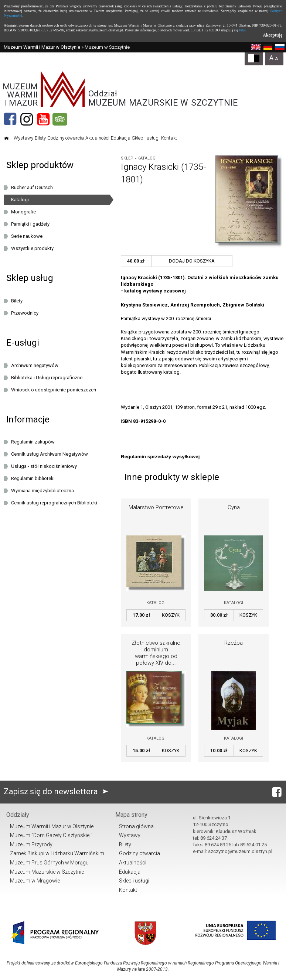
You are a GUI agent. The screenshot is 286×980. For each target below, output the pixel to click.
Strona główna (136, 826)
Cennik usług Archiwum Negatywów (50, 454)
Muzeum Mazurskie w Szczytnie (47, 872)
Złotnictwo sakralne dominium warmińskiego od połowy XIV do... (156, 653)
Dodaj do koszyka (192, 261)
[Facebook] (10, 119)
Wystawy (23, 138)
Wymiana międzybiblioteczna (42, 491)
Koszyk (171, 615)
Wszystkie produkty (32, 248)
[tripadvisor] (60, 119)
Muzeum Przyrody (31, 844)
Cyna (234, 507)
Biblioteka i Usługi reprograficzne (47, 378)
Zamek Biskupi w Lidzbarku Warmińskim (57, 853)
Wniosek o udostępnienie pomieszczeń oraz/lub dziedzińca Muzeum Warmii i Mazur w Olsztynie (59, 391)
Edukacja (121, 138)
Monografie (23, 212)
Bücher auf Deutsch (32, 187)
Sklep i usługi (146, 138)
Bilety (40, 138)
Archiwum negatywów (35, 365)
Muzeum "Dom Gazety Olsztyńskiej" (51, 835)
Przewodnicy (25, 313)
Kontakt (169, 138)
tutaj (242, 30)
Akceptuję (273, 35)
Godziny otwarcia (66, 138)
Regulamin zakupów (33, 442)
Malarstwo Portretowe (156, 507)
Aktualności (97, 138)
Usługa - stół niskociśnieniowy (44, 466)
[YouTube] (43, 119)
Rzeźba (234, 643)
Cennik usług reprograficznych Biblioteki (54, 503)
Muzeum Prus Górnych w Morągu (49, 863)
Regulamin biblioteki (33, 478)
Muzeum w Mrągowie (35, 881)
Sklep (127, 158)
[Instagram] (27, 119)
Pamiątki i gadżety (30, 224)
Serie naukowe (27, 236)
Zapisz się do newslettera (57, 791)
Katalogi (147, 158)
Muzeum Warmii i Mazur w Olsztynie (42, 47)
